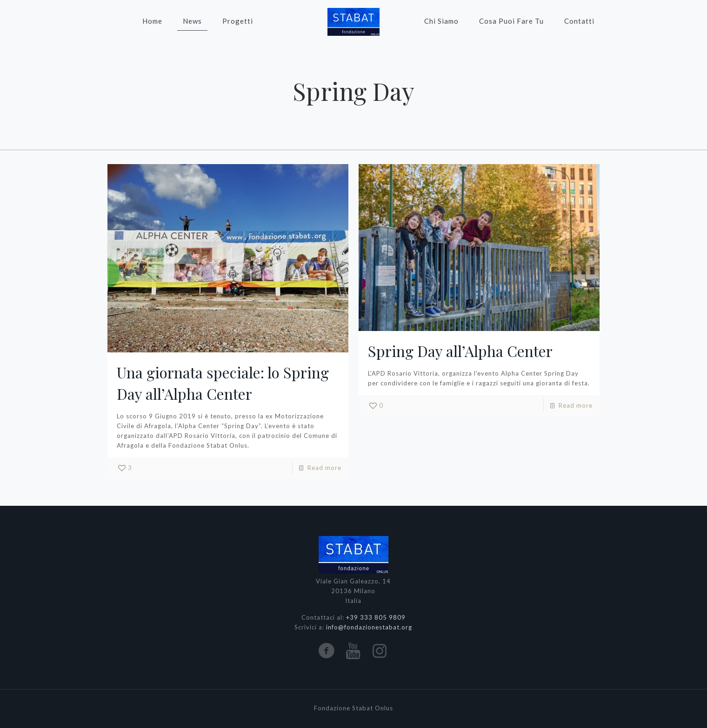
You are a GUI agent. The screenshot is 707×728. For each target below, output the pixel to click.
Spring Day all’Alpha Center (460, 351)
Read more (324, 468)
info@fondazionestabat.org (369, 627)
